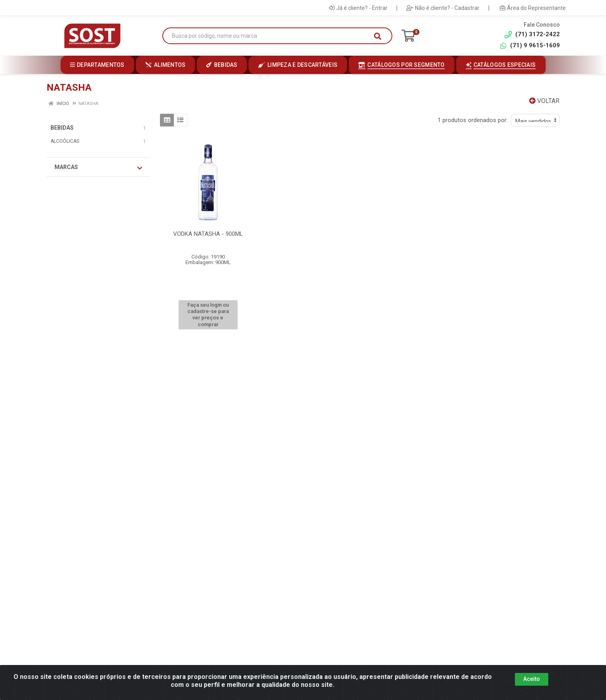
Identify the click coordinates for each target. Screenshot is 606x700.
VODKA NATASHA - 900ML (208, 234)
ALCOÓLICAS (65, 141)
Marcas (98, 167)
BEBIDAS (62, 128)
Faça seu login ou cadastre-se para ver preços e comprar (208, 315)
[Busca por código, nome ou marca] (269, 36)
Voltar (544, 101)
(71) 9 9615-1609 (530, 46)
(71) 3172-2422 (532, 34)
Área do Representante (533, 8)
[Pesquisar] (378, 36)
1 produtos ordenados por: (473, 120)
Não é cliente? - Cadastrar (443, 8)
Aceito (532, 679)
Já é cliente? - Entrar (358, 8)
